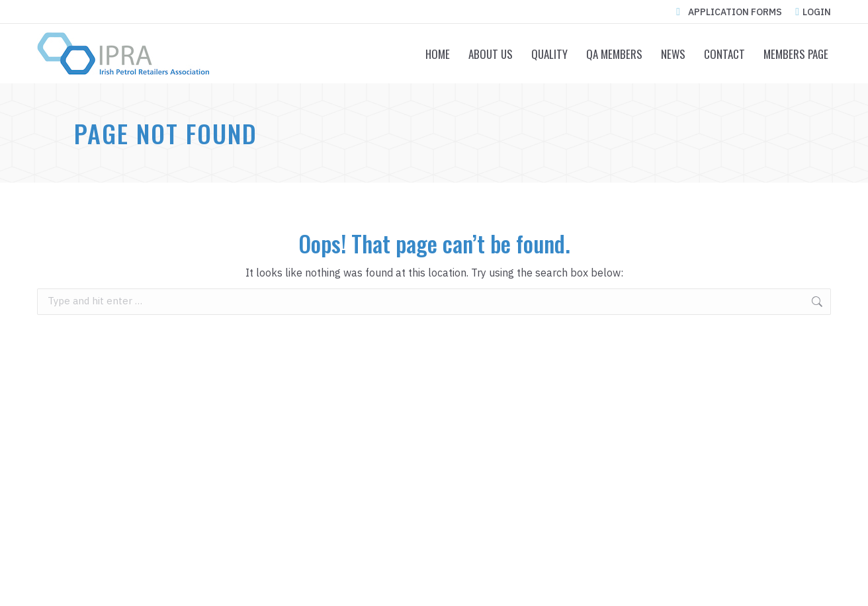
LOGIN (813, 12)
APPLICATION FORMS (727, 12)
